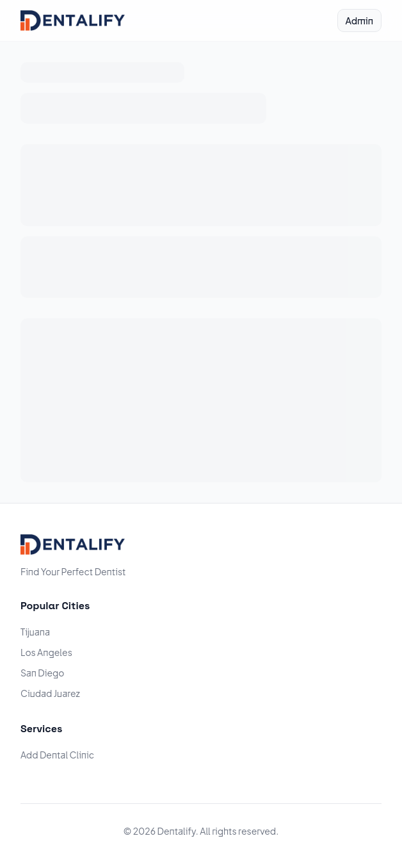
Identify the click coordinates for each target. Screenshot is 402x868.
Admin (359, 20)
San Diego (43, 673)
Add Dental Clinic (57, 755)
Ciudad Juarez (50, 693)
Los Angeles (46, 652)
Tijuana (35, 632)
